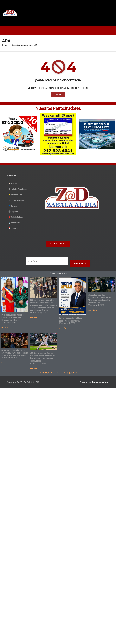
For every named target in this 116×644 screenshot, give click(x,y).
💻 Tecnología (14, 223)
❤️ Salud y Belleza (16, 217)
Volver (58, 95)
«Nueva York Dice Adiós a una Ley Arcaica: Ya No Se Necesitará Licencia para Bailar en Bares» (15, 353)
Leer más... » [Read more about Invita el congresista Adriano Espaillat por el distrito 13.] (64, 328)
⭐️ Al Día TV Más (15, 195)
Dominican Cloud (100, 382)
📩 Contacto (13, 228)
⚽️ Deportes (13, 212)
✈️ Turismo (13, 206)
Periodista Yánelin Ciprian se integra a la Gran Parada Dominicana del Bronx (13, 317)
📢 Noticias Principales (18, 189)
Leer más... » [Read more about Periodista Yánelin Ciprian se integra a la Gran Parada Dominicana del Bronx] (6, 328)
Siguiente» (72, 373)
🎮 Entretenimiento (16, 200)
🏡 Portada (13, 183)
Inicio (5, 45)
